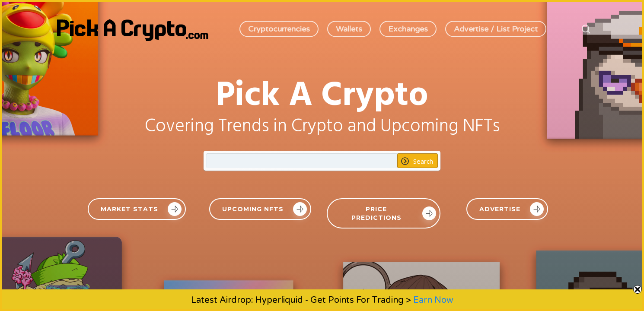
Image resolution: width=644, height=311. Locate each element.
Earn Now (433, 300)
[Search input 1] (302, 161)
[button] (137, 209)
